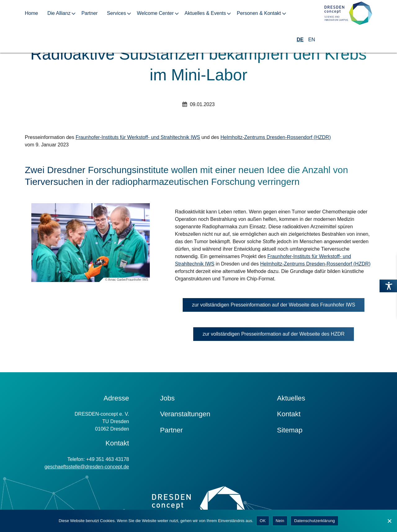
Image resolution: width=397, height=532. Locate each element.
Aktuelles (291, 398)
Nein (280, 521)
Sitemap (290, 430)
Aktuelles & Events (205, 13)
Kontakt (289, 414)
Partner (89, 13)
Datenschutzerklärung (314, 521)
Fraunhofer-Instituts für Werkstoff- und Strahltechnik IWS (138, 137)
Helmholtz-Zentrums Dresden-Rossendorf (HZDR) (276, 137)
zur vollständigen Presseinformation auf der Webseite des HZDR (278, 335)
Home (31, 13)
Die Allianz (59, 13)
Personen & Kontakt (259, 13)
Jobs (167, 398)
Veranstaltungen (185, 414)
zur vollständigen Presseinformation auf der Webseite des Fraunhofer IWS (278, 306)
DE (300, 40)
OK (263, 521)
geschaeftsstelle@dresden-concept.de (87, 467)
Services (116, 13)
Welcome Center (155, 13)
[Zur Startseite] (348, 13)
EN (312, 40)
